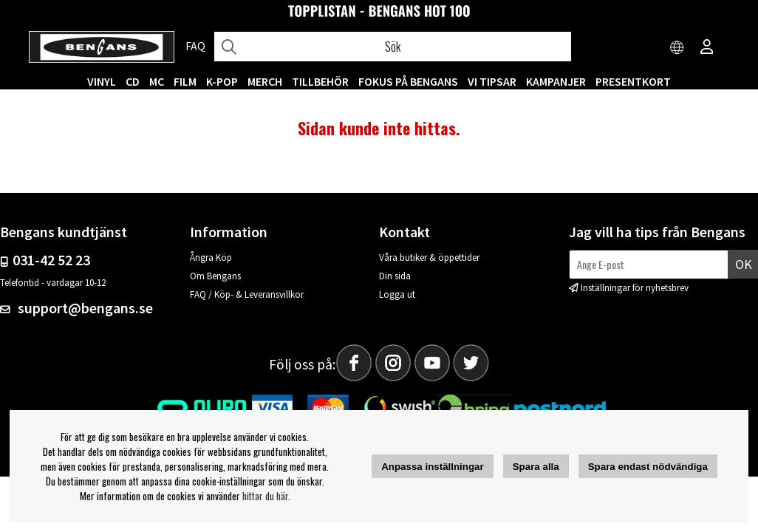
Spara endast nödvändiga (648, 467)
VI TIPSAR (492, 81)
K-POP (222, 81)
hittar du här (265, 496)
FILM (185, 81)
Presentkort (633, 81)
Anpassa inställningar (433, 467)
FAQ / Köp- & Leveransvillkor (247, 294)
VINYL (102, 81)
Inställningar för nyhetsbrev (635, 288)
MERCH (265, 81)
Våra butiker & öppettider (429, 258)
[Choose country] (677, 48)
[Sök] (393, 47)
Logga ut (397, 294)
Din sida (395, 276)
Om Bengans (215, 276)
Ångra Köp (211, 258)
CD (133, 81)
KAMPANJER (556, 81)
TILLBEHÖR (320, 81)
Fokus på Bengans (408, 81)
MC (157, 81)
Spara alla (536, 467)
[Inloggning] (707, 48)
